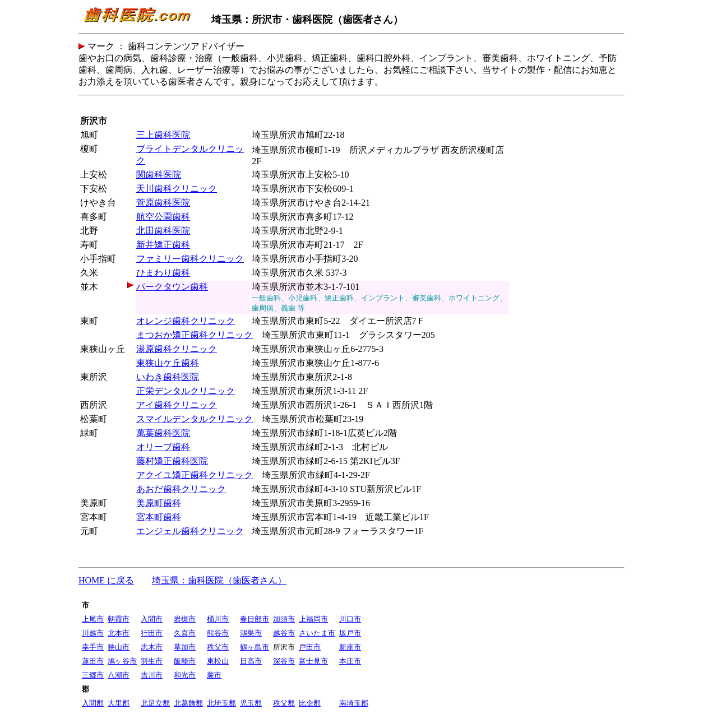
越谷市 (284, 633)
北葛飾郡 (188, 703)
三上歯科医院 (163, 135)
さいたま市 (317, 633)
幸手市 (93, 647)
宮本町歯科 (159, 517)
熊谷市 (218, 633)
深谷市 (284, 661)
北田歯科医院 (163, 231)
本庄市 (350, 661)
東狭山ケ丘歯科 (168, 363)
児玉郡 (251, 703)
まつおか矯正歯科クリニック (195, 335)
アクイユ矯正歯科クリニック (195, 475)
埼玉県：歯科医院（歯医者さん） (219, 580)
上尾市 (93, 619)
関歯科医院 (159, 175)
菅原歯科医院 (163, 203)
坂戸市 (350, 633)
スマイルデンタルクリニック (195, 419)
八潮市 (119, 675)
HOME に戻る (106, 580)
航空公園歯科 (163, 217)
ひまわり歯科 (163, 273)
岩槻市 (185, 619)
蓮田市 (93, 661)
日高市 (251, 661)
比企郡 (310, 703)
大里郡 (119, 703)
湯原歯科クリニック (177, 349)
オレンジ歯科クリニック (186, 321)
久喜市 (185, 633)
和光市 (185, 675)
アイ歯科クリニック (177, 405)
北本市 (119, 633)
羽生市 (152, 661)
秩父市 (218, 647)
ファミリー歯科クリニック (190, 259)
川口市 (350, 619)
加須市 (284, 619)
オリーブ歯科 (163, 447)
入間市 (152, 619)
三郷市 (93, 675)
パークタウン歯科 (172, 287)
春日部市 (255, 619)
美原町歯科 (159, 503)
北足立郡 (155, 703)
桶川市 (218, 619)
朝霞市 (119, 619)
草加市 (185, 647)
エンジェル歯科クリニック (190, 531)
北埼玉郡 (221, 703)
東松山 (218, 661)
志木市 (152, 647)
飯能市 (185, 661)
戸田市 (310, 647)
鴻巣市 (251, 633)
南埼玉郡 (354, 703)
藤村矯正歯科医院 (172, 461)
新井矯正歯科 (163, 245)
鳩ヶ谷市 (122, 661)
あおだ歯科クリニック (181, 489)
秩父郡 (284, 703)
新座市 (350, 647)
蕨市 (214, 675)
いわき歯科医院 (168, 377)
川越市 (93, 633)
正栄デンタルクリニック (186, 391)
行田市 (152, 633)
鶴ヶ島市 (255, 647)
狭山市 (119, 647)
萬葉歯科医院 (163, 433)
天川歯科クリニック (177, 189)
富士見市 (313, 661)
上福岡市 (313, 619)
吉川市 (152, 675)
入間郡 (93, 703)
